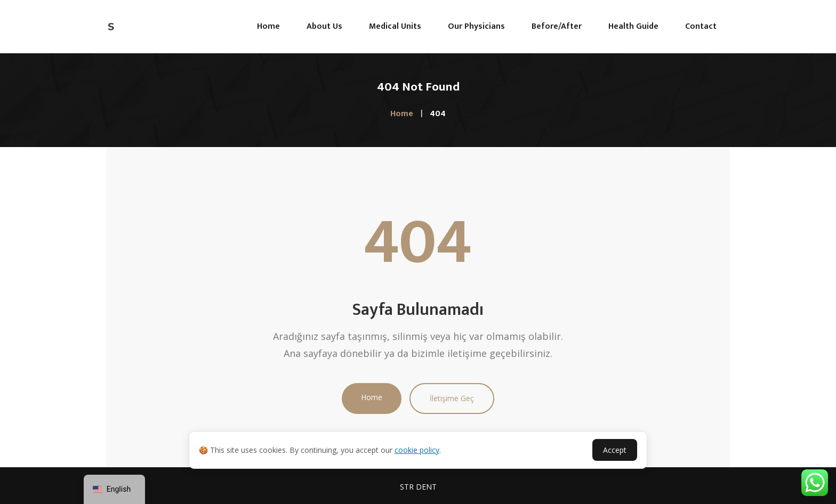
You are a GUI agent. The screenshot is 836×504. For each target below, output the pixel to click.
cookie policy (417, 450)
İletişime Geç (452, 398)
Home (372, 397)
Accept (615, 450)
